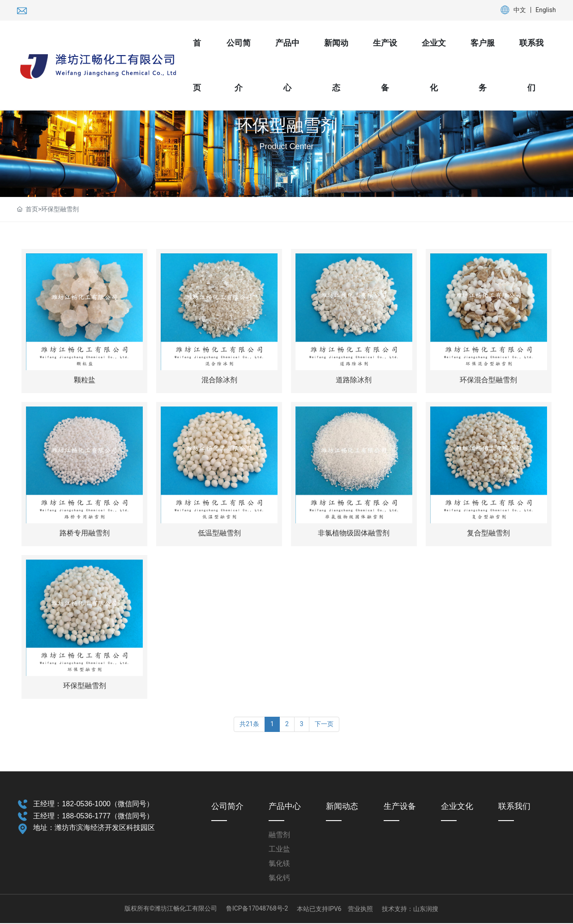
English (545, 10)
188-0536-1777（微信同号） (108, 817)
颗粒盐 (85, 380)
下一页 (324, 725)
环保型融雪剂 (286, 125)
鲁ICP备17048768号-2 (257, 910)
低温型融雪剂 (219, 534)
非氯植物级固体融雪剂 (354, 534)
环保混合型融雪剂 (488, 380)
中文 (520, 10)
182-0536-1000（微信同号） (108, 805)
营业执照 (360, 910)
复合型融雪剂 (488, 534)
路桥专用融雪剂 (85, 534)
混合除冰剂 (219, 380)
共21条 (249, 725)
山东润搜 (426, 910)
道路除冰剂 (354, 380)
